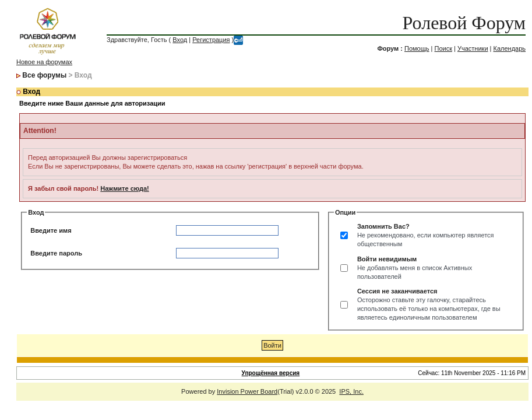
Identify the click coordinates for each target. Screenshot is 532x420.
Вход (180, 40)
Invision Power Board (247, 391)
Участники (473, 48)
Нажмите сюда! (124, 188)
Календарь (510, 48)
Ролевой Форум (464, 23)
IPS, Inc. (351, 391)
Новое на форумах (44, 62)
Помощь (417, 48)
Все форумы (44, 75)
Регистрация (211, 40)
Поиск (443, 48)
